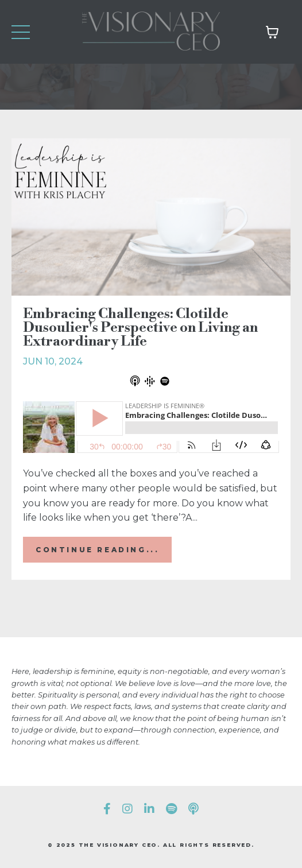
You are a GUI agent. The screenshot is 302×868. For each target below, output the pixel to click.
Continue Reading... (97, 550)
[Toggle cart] (272, 32)
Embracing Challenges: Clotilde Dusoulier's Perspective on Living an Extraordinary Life (140, 328)
